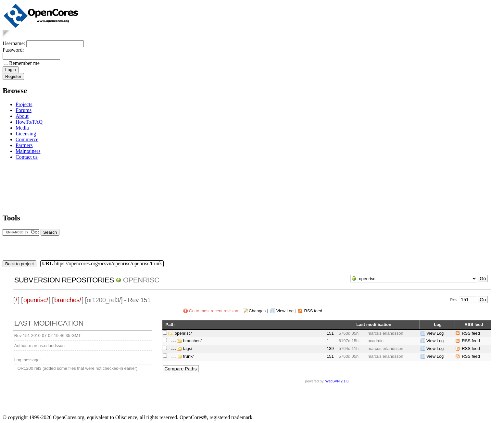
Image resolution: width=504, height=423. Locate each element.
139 (330, 348)
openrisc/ (36, 300)
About (22, 116)
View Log (285, 311)
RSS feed (313, 311)
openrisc (141, 280)
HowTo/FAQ (29, 122)
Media (22, 128)
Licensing (26, 134)
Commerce (27, 139)
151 (330, 333)
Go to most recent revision (214, 311)
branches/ (68, 300)
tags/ (188, 348)
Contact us (27, 157)
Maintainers (28, 151)
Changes (257, 311)
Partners (24, 145)
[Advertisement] (23, 186)
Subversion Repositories (64, 280)
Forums (24, 110)
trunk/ (189, 356)
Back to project (19, 264)
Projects (24, 104)
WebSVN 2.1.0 (337, 381)
